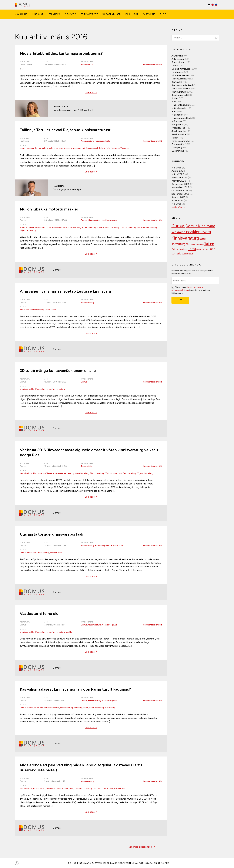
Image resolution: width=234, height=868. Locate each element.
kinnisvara (47, 227)
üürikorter (145, 227)
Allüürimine (177, 56)
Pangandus (177, 125)
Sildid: (23, 69)
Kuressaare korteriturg (64, 473)
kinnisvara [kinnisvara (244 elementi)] (202, 232)
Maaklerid (21, 14)
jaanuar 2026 (179, 181)
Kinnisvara (177, 82)
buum (22, 148)
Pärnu (86, 708)
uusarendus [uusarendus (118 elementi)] (188, 254)
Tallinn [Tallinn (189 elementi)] (209, 244)
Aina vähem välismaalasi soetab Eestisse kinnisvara (65, 291)
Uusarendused (112, 14)
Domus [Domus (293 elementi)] (178, 226)
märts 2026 (178, 174)
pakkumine (69, 788)
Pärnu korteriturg (112, 227)
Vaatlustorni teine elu (39, 614)
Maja (174, 111)
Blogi (164, 14)
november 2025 (180, 187)
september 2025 (180, 194)
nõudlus (60, 788)
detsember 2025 (180, 184)
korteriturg (92, 227)
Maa (174, 102)
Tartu (108, 148)
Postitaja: (25, 62)
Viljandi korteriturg (28, 230)
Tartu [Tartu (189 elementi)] (192, 249)
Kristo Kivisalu (39, 788)
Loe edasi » (91, 92)
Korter (175, 98)
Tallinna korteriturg (128, 227)
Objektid (71, 14)
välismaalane (51, 310)
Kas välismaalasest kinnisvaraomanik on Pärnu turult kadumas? (75, 689)
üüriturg (154, 227)
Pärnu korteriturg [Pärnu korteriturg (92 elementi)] (197, 244)
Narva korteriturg (82, 473)
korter (51, 148)
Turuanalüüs (86, 466)
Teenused (54, 14)
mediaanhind (79, 148)
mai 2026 (176, 168)
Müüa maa (177, 121)
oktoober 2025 (180, 191)
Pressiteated (117, 545)
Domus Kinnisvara (181, 69)
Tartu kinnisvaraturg (83, 788)
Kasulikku (132, 14)
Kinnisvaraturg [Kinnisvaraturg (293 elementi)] (185, 238)
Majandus (177, 115)
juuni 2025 (177, 200)
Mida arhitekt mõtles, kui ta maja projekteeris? (61, 53)
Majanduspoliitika (103, 141)
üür (139, 227)
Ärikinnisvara (178, 59)
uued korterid (108, 788)
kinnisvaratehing (37, 310)
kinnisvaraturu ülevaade (44, 473)
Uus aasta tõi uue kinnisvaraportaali (52, 534)
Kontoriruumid (179, 95)
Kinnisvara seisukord (182, 85)
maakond (68, 148)
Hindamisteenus (180, 75)
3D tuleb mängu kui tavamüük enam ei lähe (58, 371)
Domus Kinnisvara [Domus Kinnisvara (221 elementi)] (200, 226)
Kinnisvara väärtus (181, 88)
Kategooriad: (88, 62)
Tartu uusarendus (181, 141)
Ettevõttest (89, 14)
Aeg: (46, 62)
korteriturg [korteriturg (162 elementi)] (178, 244)
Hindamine (177, 72)
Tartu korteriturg (129, 473)
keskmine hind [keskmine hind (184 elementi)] (182, 232)
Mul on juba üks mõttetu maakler (49, 209)
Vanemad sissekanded (142, 847)
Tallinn (102, 148)
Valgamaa (125, 148)
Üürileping (177, 147)
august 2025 (178, 197)
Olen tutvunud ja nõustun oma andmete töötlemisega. (191, 290)
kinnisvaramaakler (60, 227)
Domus (84, 220)
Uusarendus (178, 151)
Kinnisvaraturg (87, 141)
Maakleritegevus (109, 220)
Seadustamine (179, 134)
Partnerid (149, 14)
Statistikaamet (92, 148)
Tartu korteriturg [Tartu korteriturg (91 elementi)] (202, 249)
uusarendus (120, 788)
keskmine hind (26, 473)
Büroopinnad (178, 62)
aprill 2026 (177, 171)
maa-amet (59, 148)
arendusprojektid (27, 227)
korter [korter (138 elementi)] (203, 239)
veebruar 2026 (179, 177)
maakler (101, 227)
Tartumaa (115, 148)
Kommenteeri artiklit (153, 65)
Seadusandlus (179, 131)
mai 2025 (176, 204)
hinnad (30, 708)
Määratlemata (87, 65)
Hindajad (38, 14)
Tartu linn (97, 788)
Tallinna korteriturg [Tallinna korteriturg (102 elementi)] (179, 249)
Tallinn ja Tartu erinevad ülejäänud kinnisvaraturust (65, 130)
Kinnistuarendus (180, 79)
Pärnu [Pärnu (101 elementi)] (188, 244)
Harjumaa (30, 148)
